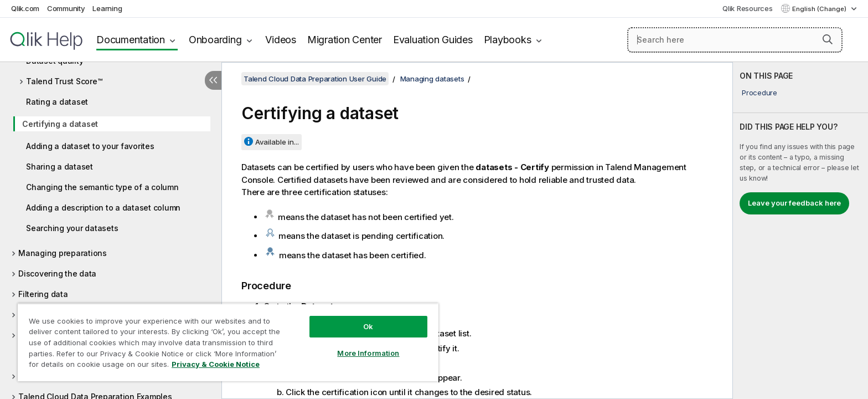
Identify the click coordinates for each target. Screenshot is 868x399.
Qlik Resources (748, 8)
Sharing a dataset (60, 167)
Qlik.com (25, 8)
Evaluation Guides (433, 40)
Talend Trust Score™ (64, 81)
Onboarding (215, 40)
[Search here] (735, 40)
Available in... (277, 142)
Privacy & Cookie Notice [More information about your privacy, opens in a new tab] (216, 364)
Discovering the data (57, 273)
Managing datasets (432, 79)
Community (66, 8)
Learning (107, 8)
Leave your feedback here (794, 203)
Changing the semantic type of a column (102, 187)
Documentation (131, 40)
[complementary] (800, 231)
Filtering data (43, 294)
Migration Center (345, 40)
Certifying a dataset (60, 124)
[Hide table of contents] (213, 80)
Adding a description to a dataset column (103, 208)
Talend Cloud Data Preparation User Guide (315, 79)
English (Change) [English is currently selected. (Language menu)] (820, 9)
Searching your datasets (72, 228)
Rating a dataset (57, 102)
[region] (228, 342)
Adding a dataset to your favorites (90, 146)
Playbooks (508, 40)
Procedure (759, 93)
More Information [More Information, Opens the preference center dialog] (368, 353)
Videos (281, 40)
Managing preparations (63, 253)
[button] (828, 39)
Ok (368, 326)
